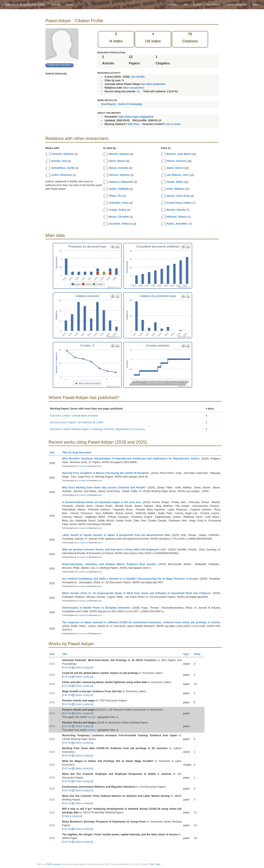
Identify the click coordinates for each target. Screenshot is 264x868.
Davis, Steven (117, 161)
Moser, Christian (119, 217)
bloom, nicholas (119, 168)
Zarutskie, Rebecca (121, 224)
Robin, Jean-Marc (177, 224)
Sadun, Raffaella (119, 189)
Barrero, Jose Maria (179, 154)
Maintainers (214, 5)
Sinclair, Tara (59, 161)
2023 (52, 664)
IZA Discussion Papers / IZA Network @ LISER (77, 422)
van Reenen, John (178, 175)
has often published (153, 84)
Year (54, 452)
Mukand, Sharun (177, 217)
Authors (56, 5)
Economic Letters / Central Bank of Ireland (74, 416)
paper (100, 466)
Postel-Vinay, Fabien (179, 203)
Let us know (173, 124)
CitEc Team (155, 864)
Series (69, 5)
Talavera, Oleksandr (121, 182)
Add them (134, 124)
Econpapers (82, 466)
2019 (52, 684)
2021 (52, 812)
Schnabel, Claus (119, 203)
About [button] (257, 5)
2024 (52, 765)
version (92, 717)
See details (138, 77)
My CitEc (173, 5)
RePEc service (54, 864)
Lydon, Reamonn (62, 175)
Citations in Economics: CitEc (24, 5)
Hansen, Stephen (119, 175)
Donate (197, 5)
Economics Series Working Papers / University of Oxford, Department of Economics (98, 429)
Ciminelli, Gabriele (62, 154)
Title (66, 654)
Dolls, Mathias (175, 189)
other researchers (133, 88)
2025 (52, 752)
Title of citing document (78, 452)
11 (138, 91)
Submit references (236, 5)
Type (188, 654)
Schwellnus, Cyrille (63, 168)
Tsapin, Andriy (118, 210)
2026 (52, 739)
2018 (52, 702)
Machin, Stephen (119, 154)
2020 (52, 675)
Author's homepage (130, 104)
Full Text (67, 667)
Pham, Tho (115, 196)
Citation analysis (83, 667)
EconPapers (109, 104)
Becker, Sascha (176, 210)
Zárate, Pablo (175, 182)
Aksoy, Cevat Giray (178, 196)
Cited (199, 654)
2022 (52, 693)
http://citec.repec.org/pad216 (136, 117)
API (186, 5)
